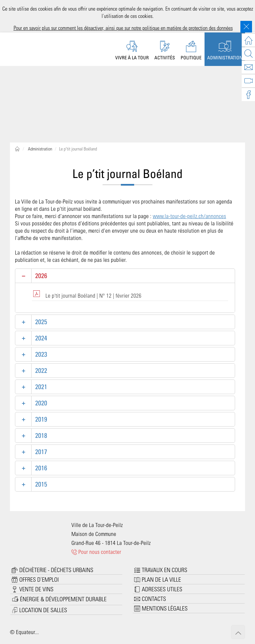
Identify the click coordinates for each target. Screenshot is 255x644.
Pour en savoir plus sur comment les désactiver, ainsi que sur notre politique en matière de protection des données (123, 28)
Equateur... (27, 632)
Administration (40, 149)
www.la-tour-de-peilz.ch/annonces (189, 216)
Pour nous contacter (96, 552)
